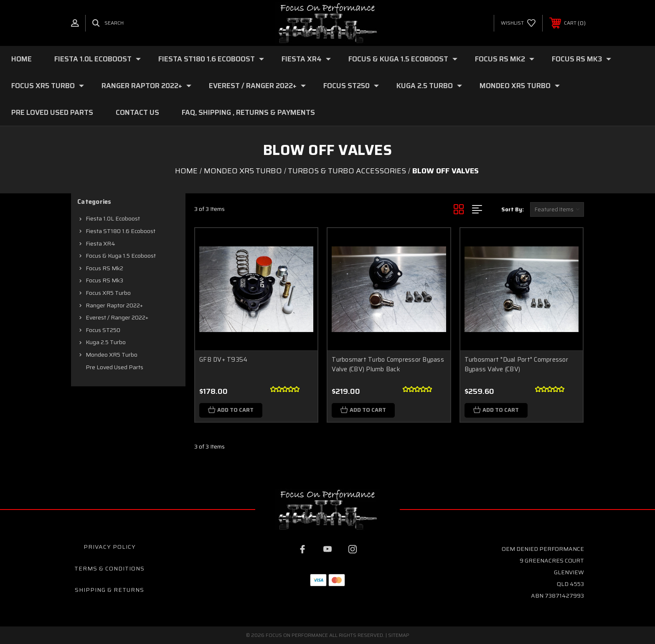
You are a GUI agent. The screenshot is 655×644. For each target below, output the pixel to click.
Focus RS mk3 (581, 59)
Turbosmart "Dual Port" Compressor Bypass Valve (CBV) (516, 364)
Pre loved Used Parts (52, 112)
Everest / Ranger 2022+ (257, 86)
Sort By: (513, 209)
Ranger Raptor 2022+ (146, 86)
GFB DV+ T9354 (223, 360)
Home (22, 59)
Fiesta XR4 (306, 59)
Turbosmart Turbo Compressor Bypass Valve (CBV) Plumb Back (388, 364)
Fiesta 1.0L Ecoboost (98, 59)
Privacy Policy (110, 547)
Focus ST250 (351, 86)
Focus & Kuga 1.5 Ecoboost (403, 59)
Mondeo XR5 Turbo (520, 86)
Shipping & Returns (109, 590)
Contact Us (137, 112)
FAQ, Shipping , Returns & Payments (248, 112)
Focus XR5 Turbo (48, 86)
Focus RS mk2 (505, 59)
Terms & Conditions (109, 568)
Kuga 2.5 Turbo (429, 86)
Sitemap (399, 635)
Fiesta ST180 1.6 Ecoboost (211, 59)
